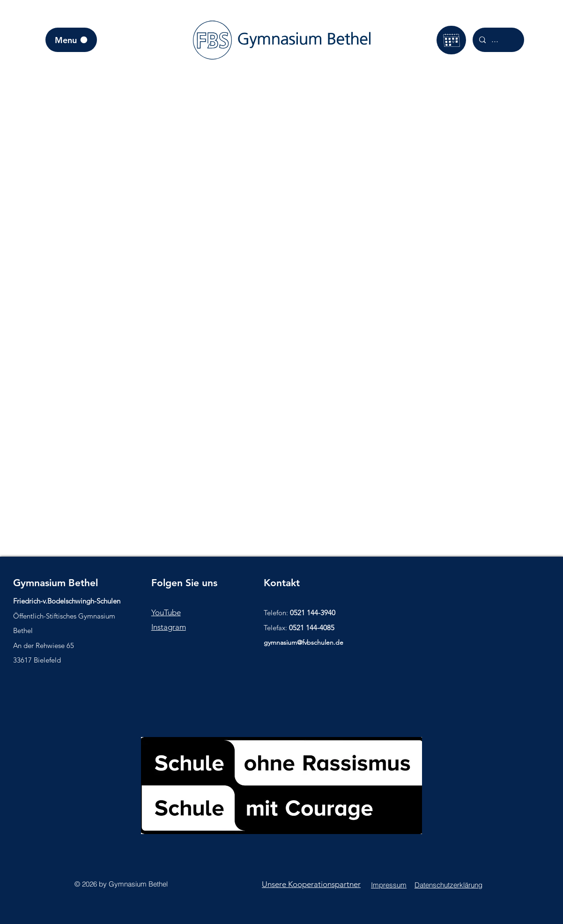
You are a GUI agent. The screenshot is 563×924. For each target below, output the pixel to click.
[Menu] (71, 40)
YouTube (166, 612)
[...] (498, 40)
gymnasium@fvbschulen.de (304, 642)
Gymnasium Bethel (56, 583)
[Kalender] (451, 40)
